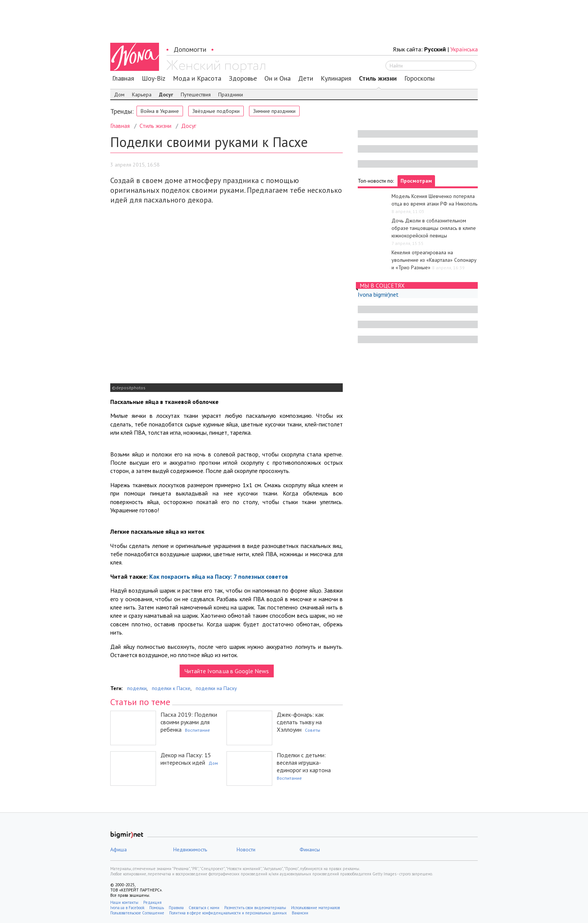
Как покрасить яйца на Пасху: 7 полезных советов (219, 576)
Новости (246, 849)
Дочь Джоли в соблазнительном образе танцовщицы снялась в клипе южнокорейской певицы (434, 228)
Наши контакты (124, 902)
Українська (464, 49)
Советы (313, 730)
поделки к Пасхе (171, 688)
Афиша (118, 849)
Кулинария (336, 78)
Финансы (310, 849)
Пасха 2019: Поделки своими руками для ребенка (189, 722)
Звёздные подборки (216, 111)
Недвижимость (190, 849)
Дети (306, 78)
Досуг (166, 95)
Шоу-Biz (154, 78)
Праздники (231, 95)
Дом (119, 95)
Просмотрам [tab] (416, 181)
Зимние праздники (274, 111)
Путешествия (196, 95)
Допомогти (190, 49)
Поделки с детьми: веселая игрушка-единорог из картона (304, 762)
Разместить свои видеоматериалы (255, 908)
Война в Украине (160, 111)
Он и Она (277, 78)
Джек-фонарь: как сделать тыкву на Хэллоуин (300, 722)
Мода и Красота (197, 78)
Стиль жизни (378, 78)
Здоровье (243, 78)
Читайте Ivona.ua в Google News (227, 671)
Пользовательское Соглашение (137, 913)
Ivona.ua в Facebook (127, 908)
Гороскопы (419, 78)
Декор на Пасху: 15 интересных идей (186, 759)
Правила (176, 908)
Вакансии (300, 913)
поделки (137, 688)
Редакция (152, 902)
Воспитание (197, 730)
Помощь (157, 908)
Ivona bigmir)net (378, 294)
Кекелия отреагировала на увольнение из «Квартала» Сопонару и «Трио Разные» (434, 260)
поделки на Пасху (216, 688)
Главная (123, 78)
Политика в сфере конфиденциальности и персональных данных (228, 913)
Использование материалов (315, 908)
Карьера (142, 95)
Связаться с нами (204, 908)
